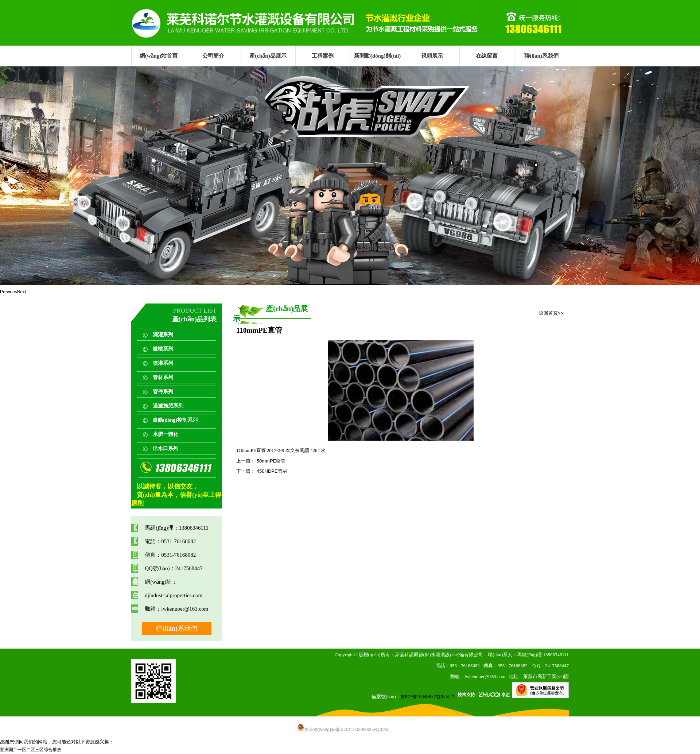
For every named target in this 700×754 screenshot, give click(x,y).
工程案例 (323, 56)
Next (22, 292)
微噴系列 (163, 349)
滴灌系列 (163, 335)
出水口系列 (166, 448)
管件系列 (163, 392)
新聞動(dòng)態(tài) (377, 56)
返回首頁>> (551, 313)
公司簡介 (213, 56)
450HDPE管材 (271, 471)
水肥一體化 (166, 434)
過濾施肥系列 (168, 406)
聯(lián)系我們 (541, 56)
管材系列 (163, 377)
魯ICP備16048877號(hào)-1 (428, 697)
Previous (9, 292)
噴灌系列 (163, 363)
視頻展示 (432, 56)
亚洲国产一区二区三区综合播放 (31, 750)
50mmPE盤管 (270, 461)
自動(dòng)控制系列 (175, 420)
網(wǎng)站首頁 (159, 56)
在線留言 (487, 56)
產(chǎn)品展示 (268, 56)
